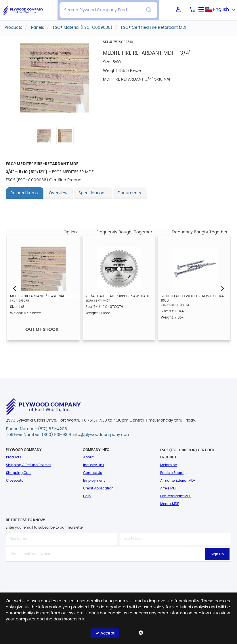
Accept (105, 633)
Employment (94, 481)
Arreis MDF (169, 488)
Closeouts (15, 481)
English (221, 9)
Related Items (24, 193)
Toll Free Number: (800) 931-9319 (39, 435)
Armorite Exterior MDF (178, 481)
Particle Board (172, 473)
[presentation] (118, 574)
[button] (44, 136)
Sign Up (217, 554)
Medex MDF (170, 504)
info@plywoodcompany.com (102, 435)
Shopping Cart (18, 473)
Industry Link (94, 465)
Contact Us (92, 473)
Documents (129, 193)
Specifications (92, 193)
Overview (58, 193)
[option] (43, 288)
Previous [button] (14, 288)
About (88, 457)
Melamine (169, 465)
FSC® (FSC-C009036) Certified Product (187, 454)
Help (87, 496)
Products (14, 457)
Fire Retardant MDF (176, 496)
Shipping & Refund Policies (29, 465)
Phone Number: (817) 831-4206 (37, 429)
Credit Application (98, 488)
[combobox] (221, 9)
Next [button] (223, 288)
